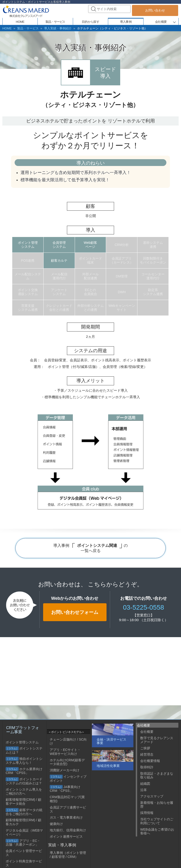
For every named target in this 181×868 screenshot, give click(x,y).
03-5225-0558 (144, 607)
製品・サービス (26, 28)
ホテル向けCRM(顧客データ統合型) (67, 762)
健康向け (56, 824)
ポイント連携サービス (66, 836)
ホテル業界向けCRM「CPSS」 (24, 771)
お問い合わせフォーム (75, 612)
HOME (7, 28)
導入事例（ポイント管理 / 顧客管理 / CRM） (68, 855)
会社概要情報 (150, 761)
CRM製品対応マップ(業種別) (67, 799)
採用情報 (147, 813)
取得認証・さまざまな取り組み (157, 775)
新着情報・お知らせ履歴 (157, 805)
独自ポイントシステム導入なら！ (24, 761)
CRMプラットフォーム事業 (23, 730)
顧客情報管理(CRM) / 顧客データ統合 (23, 802)
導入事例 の (90, 548)
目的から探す (90, 22)
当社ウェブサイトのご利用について (157, 821)
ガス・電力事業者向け (66, 817)
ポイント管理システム (22, 742)
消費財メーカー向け (65, 770)
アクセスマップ (152, 796)
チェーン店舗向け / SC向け (68, 741)
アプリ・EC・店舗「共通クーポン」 (23, 843)
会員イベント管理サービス (24, 853)
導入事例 (126, 22)
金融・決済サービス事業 (111, 741)
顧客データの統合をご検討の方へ (24, 812)
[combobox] (109, 9)
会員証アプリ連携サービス (68, 809)
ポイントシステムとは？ (24, 750)
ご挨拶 (145, 748)
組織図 (145, 784)
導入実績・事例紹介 (53, 28)
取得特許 (147, 767)
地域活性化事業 (108, 766)
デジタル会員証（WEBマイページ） (24, 832)
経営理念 (147, 754)
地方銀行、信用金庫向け (68, 830)
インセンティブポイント (68, 779)
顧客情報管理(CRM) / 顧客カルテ (23, 822)
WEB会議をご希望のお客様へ (157, 831)
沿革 (144, 790)
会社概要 (161, 22)
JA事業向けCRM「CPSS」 (65, 789)
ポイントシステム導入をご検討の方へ (24, 791)
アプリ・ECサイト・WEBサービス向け (65, 752)
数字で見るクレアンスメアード (157, 740)
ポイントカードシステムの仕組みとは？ (24, 781)
